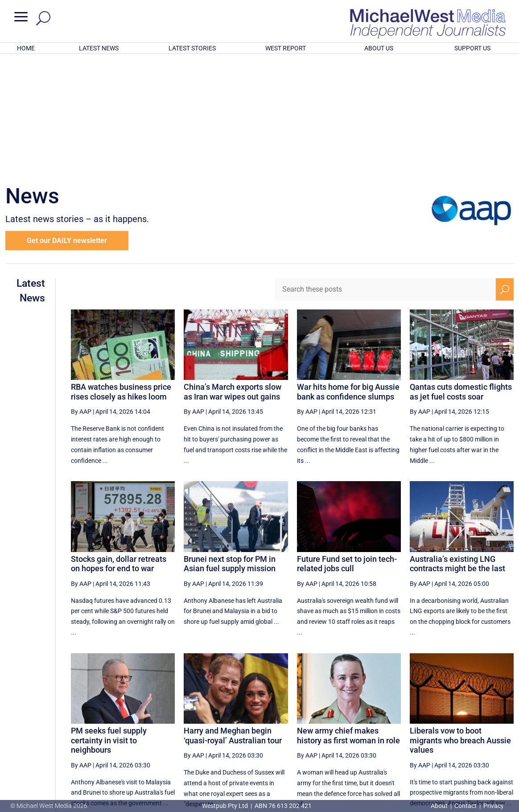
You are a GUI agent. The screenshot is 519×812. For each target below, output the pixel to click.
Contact (465, 806)
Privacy (494, 806)
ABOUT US (379, 48)
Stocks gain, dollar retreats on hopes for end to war (119, 447)
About (440, 806)
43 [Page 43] (418, 726)
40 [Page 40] (350, 726)
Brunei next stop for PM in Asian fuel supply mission (230, 447)
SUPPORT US (472, 48)
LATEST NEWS (99, 48)
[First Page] (288, 726)
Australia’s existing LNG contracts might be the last (457, 447)
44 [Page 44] (441, 726)
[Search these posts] (385, 173)
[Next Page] (484, 726)
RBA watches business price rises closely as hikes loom (121, 275)
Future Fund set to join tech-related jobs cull (347, 447)
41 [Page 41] (373, 726)
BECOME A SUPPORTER (474, 757)
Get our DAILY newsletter (67, 124)
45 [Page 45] (463, 726)
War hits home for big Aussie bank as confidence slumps (348, 275)
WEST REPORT (286, 48)
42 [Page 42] (396, 726)
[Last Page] (504, 726)
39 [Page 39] (328, 726)
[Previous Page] (307, 726)
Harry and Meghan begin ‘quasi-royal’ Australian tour (233, 619)
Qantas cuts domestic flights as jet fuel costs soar (461, 275)
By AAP (81, 295)
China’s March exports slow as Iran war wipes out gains (233, 275)
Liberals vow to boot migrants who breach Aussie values (460, 623)
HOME (26, 48)
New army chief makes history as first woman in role (348, 619)
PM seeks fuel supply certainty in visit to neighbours (109, 623)
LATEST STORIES (192, 48)
